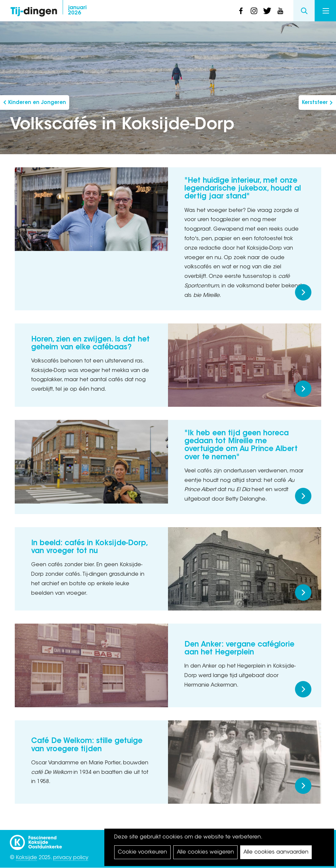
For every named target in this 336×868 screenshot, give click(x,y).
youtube (280, 11)
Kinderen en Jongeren (37, 103)
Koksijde (26, 858)
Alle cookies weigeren (205, 852)
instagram (254, 11)
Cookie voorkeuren (142, 852)
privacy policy (71, 858)
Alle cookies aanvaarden (276, 852)
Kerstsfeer (315, 103)
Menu (326, 11)
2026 (77, 10)
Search (304, 11)
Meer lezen (303, 292)
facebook (241, 11)
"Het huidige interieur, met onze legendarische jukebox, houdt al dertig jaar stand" (243, 189)
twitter (267, 11)
